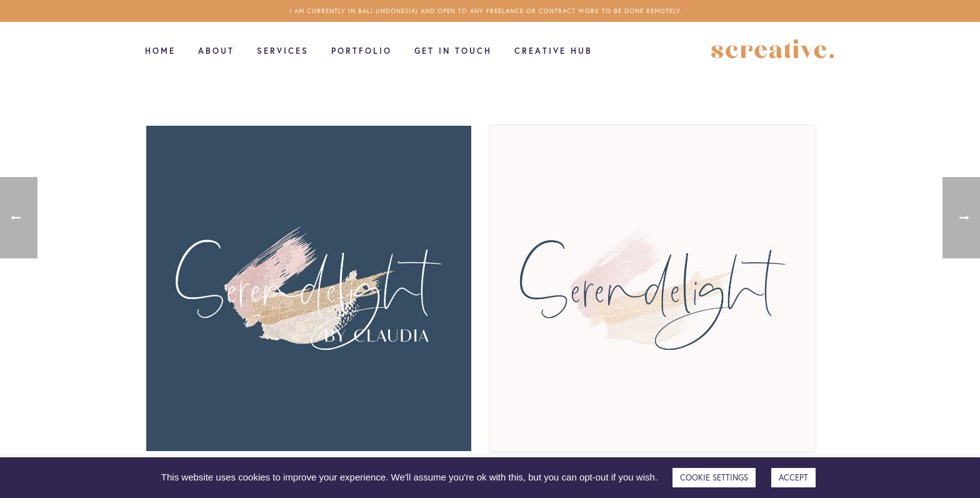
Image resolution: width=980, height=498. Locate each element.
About (216, 51)
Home (160, 51)
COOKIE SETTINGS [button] (714, 478)
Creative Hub (553, 51)
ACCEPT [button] (793, 478)
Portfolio (362, 51)
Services (283, 51)
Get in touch (453, 51)
